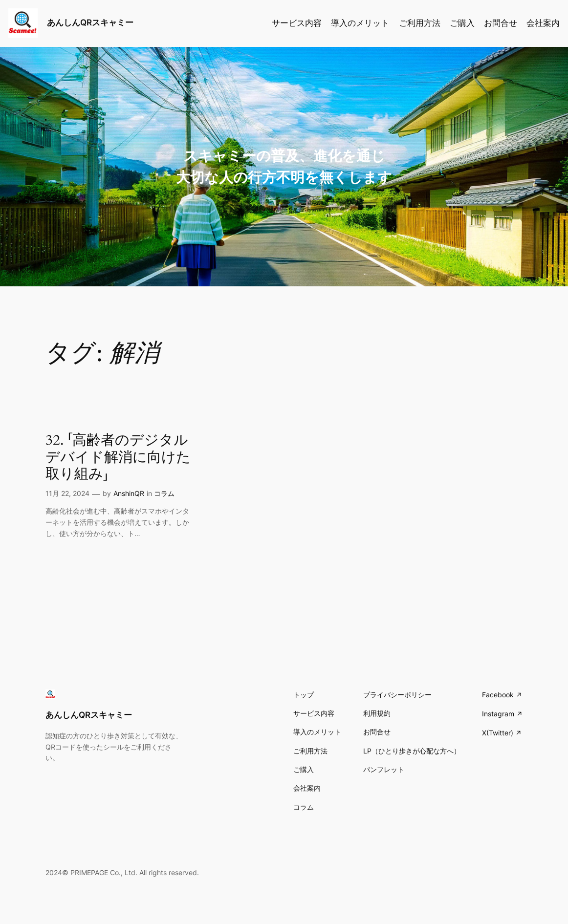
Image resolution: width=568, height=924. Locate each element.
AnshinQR (129, 493)
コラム (164, 493)
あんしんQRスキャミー (90, 22)
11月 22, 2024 (67, 493)
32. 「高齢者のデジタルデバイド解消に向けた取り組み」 (118, 457)
